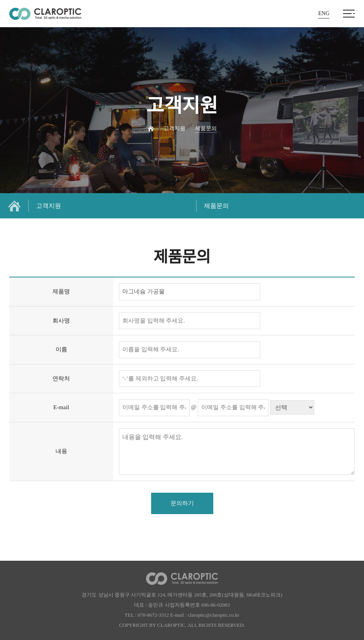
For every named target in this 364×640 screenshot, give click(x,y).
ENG (324, 13)
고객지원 (49, 206)
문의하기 (182, 503)
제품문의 (216, 206)
